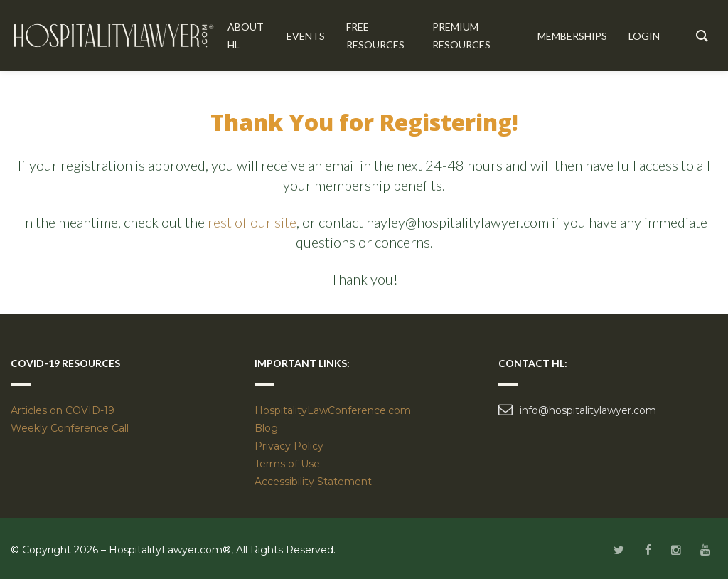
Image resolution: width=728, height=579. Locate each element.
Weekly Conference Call (71, 428)
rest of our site (252, 222)
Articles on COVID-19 (63, 410)
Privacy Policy (289, 446)
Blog (266, 428)
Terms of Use (287, 464)
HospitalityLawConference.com (333, 410)
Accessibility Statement (313, 482)
